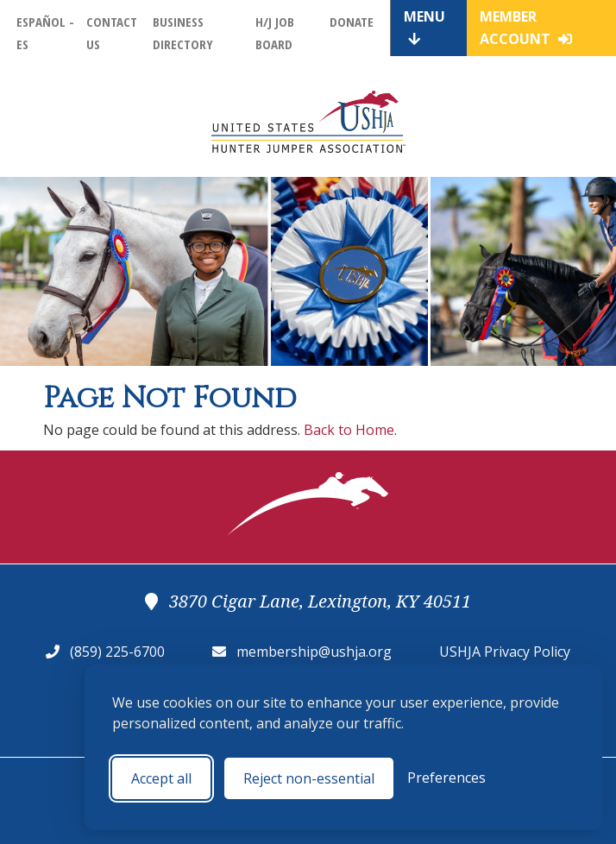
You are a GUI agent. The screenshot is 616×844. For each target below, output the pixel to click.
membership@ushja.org (314, 652)
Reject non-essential (309, 778)
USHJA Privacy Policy (505, 652)
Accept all (161, 778)
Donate (352, 22)
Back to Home (349, 430)
